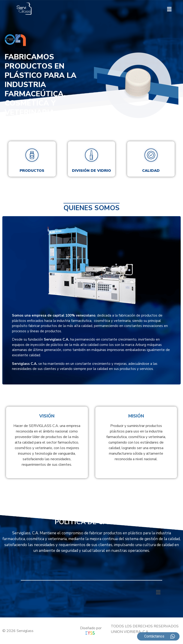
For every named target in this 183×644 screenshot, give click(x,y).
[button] (169, 9)
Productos (32, 171)
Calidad (151, 171)
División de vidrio (91, 171)
